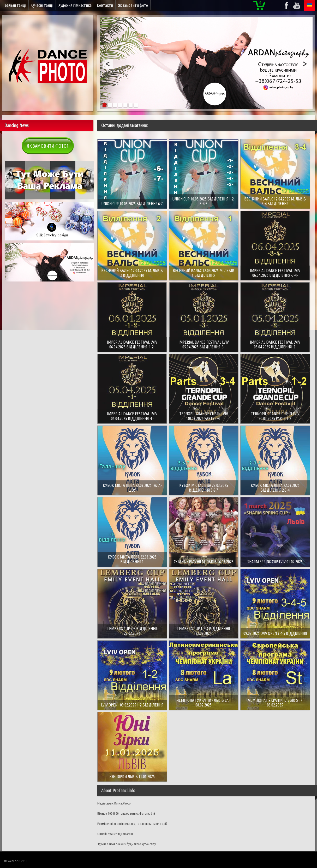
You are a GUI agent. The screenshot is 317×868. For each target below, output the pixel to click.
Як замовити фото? (48, 146)
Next (305, 64)
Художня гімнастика (75, 5)
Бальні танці (15, 5)
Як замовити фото (133, 5)
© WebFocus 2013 (16, 861)
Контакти (105, 5)
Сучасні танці (42, 5)
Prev (108, 64)
